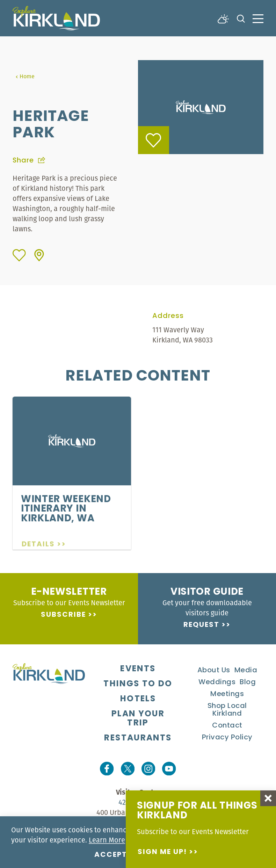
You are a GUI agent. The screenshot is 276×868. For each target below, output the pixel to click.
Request (201, 625)
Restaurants (138, 738)
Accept (111, 855)
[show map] (39, 255)
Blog (248, 682)
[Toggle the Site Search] (241, 18)
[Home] (56, 18)
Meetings (227, 694)
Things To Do (138, 684)
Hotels (138, 699)
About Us (214, 671)
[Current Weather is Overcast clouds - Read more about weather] (223, 18)
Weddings (217, 682)
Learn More (107, 840)
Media (246, 671)
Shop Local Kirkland (227, 710)
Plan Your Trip (138, 719)
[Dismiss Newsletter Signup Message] (268, 798)
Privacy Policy (227, 738)
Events (138, 669)
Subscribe (63, 615)
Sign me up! (162, 852)
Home (25, 76)
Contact (227, 726)
